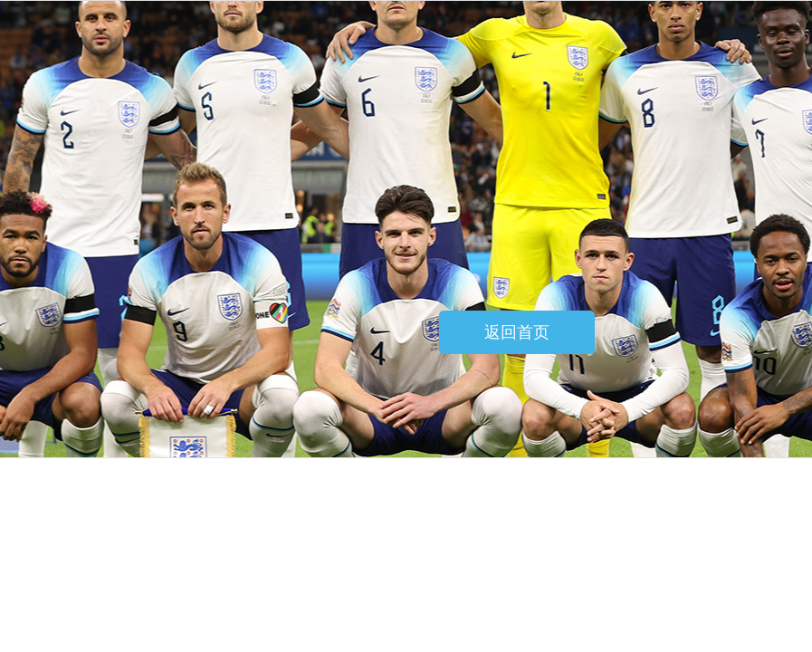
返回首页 (517, 332)
